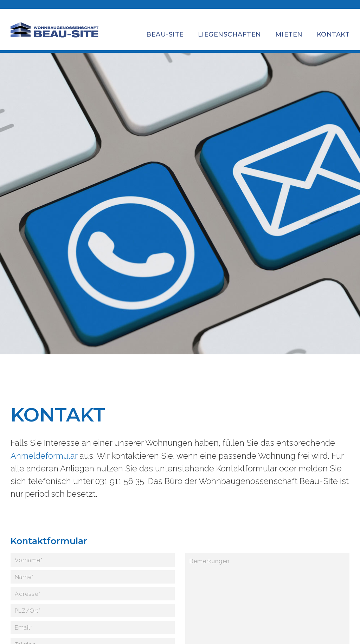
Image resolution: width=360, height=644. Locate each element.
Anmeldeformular (44, 456)
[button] (165, 31)
